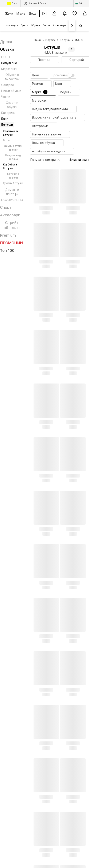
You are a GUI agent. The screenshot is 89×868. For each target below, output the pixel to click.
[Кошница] (85, 14)
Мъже (21, 13)
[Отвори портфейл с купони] (44, 14)
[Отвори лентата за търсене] (79, 26)
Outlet (13, 3)
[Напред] (72, 26)
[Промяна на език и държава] (79, 3)
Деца (33, 13)
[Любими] (75, 14)
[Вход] (54, 14)
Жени (9, 13)
